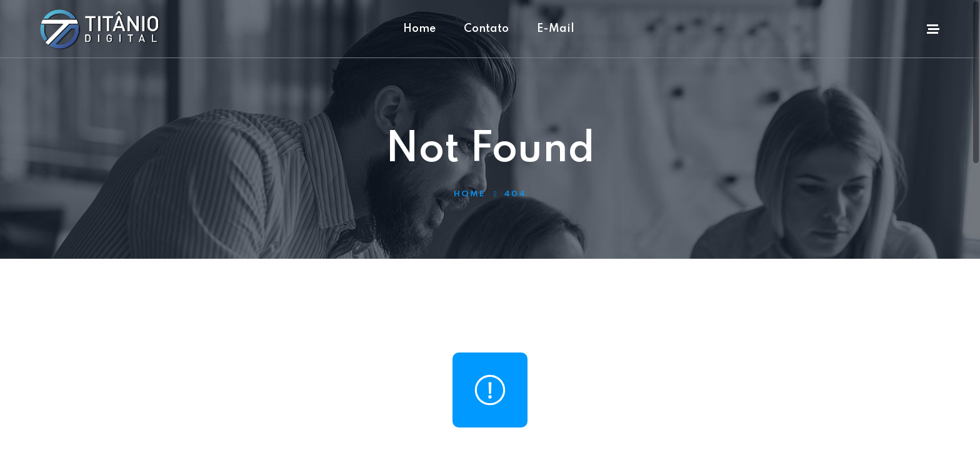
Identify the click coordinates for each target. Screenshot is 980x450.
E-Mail (556, 29)
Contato (486, 29)
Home (419, 29)
